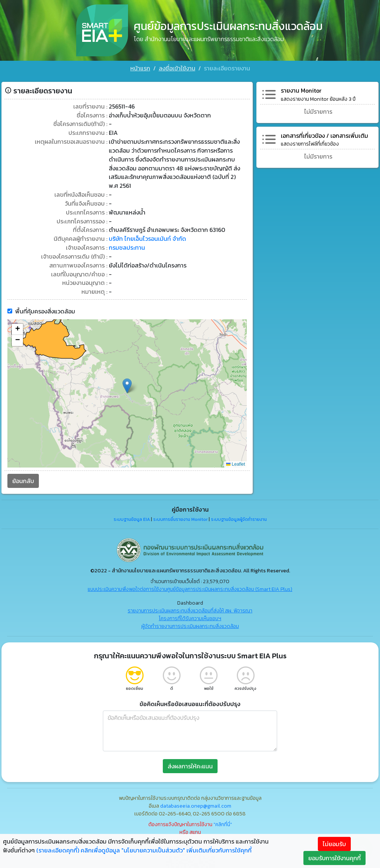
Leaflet (236, 462)
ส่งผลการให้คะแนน (190, 764)
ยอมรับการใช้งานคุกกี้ (334, 858)
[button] (127, 384)
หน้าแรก (140, 68)
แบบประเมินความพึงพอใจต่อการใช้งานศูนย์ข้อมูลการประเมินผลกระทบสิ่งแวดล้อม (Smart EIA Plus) (190, 587)
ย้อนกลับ (23, 479)
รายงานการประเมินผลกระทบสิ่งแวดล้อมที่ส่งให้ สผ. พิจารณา (190, 609)
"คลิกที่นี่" (223, 823)
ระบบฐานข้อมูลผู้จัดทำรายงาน (239, 518)
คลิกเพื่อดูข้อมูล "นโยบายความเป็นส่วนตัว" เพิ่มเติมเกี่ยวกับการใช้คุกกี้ (166, 850)
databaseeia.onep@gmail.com (196, 804)
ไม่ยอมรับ (334, 844)
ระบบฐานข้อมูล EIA (132, 518)
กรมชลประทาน (127, 246)
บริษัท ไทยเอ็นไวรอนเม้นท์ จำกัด (147, 237)
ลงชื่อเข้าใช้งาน (177, 68)
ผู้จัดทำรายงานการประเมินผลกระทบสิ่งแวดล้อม (190, 624)
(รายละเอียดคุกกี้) (58, 850)
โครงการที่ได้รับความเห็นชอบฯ (190, 617)
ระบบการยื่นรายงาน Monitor (180, 518)
